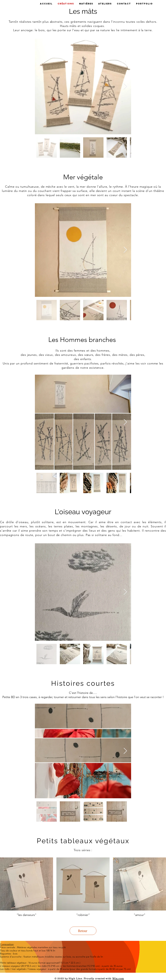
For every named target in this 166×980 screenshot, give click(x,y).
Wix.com (118, 978)
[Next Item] (125, 86)
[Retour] (83, 931)
